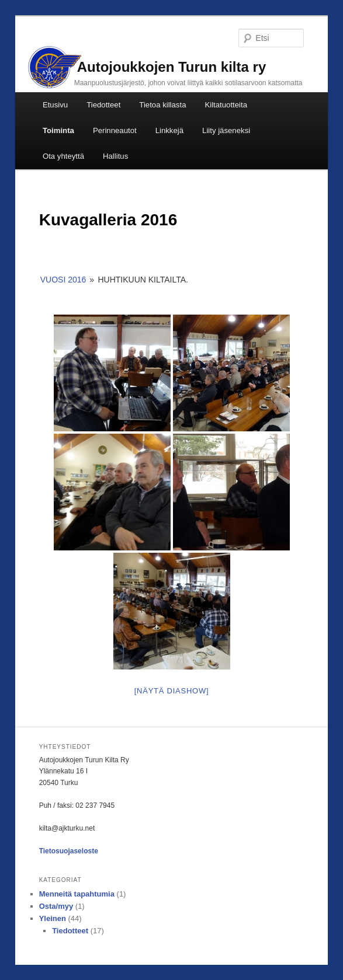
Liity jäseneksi (226, 130)
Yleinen (53, 918)
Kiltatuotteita (226, 105)
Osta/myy (56, 906)
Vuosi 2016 (63, 280)
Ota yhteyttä (63, 156)
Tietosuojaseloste (69, 851)
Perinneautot (115, 130)
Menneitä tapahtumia (77, 894)
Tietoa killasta (162, 105)
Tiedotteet (103, 105)
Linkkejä (169, 130)
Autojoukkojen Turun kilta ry (172, 67)
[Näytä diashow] (172, 691)
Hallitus (115, 156)
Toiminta (58, 130)
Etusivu (55, 105)
